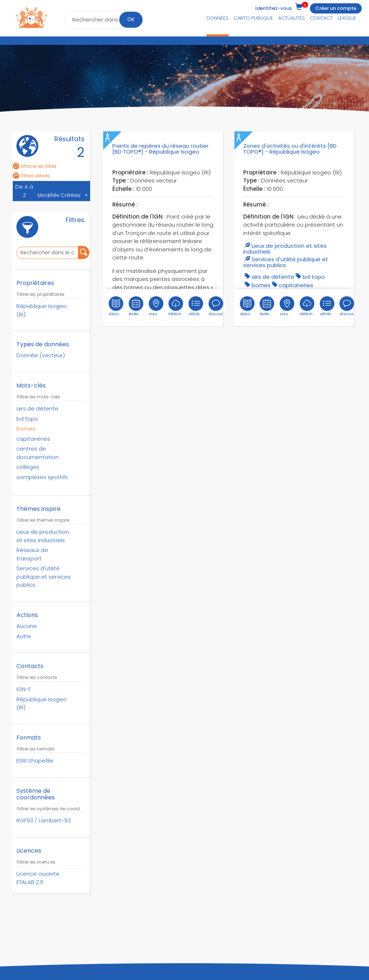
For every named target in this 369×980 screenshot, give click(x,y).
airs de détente (273, 277)
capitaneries (296, 285)
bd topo (314, 277)
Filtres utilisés (31, 176)
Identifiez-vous (273, 8)
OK (131, 19)
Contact (321, 18)
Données (217, 18)
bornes (261, 285)
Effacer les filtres (35, 166)
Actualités (292, 18)
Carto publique (253, 18)
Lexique (347, 18)
